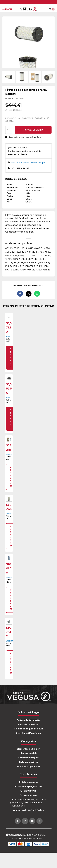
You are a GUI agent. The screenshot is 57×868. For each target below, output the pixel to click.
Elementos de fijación (28, 749)
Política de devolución (29, 720)
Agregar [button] (11, 477)
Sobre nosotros (29, 782)
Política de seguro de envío (28, 729)
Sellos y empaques (28, 758)
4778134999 (28, 791)
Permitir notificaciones (28, 733)
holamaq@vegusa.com (28, 786)
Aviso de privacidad (29, 724)
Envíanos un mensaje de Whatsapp (28, 163)
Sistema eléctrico (28, 762)
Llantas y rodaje (28, 753)
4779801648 (29, 795)
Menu (7, 9)
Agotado (11, 358)
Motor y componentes (29, 766)
